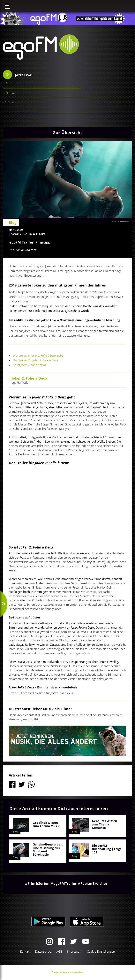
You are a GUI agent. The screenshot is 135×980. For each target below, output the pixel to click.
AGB (59, 951)
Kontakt (25, 951)
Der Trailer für (35, 360)
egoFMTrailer (65, 883)
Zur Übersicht (68, 132)
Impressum (75, 951)
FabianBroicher (94, 883)
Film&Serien (39, 883)
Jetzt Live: (18, 74)
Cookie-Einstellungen (101, 951)
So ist (30, 365)
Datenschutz (43, 951)
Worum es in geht (38, 355)
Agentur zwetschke (73, 972)
